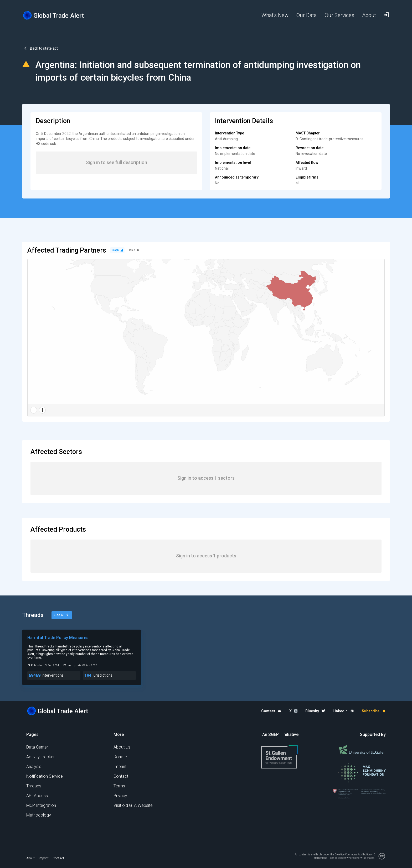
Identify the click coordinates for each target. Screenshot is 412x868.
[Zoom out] (34, 410)
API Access (37, 796)
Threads (34, 786)
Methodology (39, 815)
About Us (122, 747)
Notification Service (45, 776)
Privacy (120, 796)
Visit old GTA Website (133, 805)
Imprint (120, 767)
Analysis (34, 767)
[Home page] (58, 15)
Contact (121, 776)
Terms (119, 786)
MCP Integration (41, 805)
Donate (120, 757)
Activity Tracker (40, 757)
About (30, 858)
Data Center (37, 747)
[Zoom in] (42, 410)
